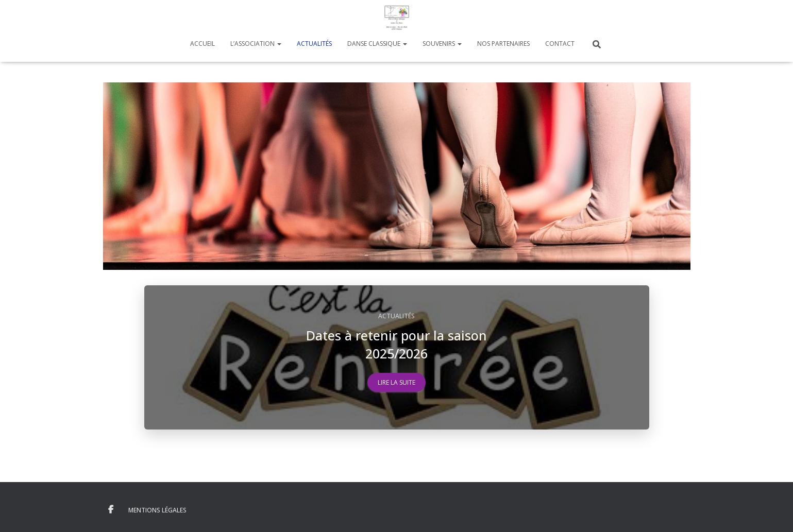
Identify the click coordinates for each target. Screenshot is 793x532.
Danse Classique (377, 44)
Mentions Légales (157, 510)
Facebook (111, 510)
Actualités (314, 44)
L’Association (256, 44)
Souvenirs (442, 44)
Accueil (203, 44)
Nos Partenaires (503, 44)
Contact (560, 44)
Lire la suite (396, 382)
